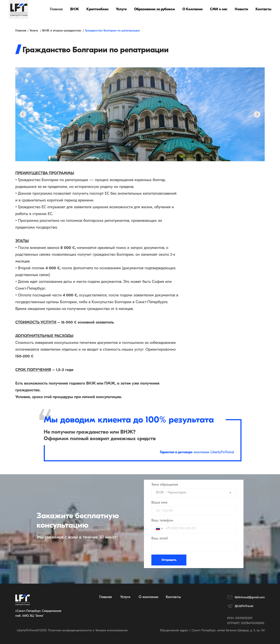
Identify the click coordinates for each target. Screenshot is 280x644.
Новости (241, 9)
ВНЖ (75, 9)
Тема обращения (165, 485)
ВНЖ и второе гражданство (62, 31)
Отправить (169, 560)
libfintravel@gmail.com (250, 598)
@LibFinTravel (244, 606)
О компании (149, 597)
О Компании (192, 9)
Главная (56, 9)
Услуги (121, 9)
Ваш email (160, 539)
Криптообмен (97, 9)
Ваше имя (159, 503)
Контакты (263, 9)
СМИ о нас (219, 9)
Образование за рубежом (155, 9)
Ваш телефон (162, 521)
